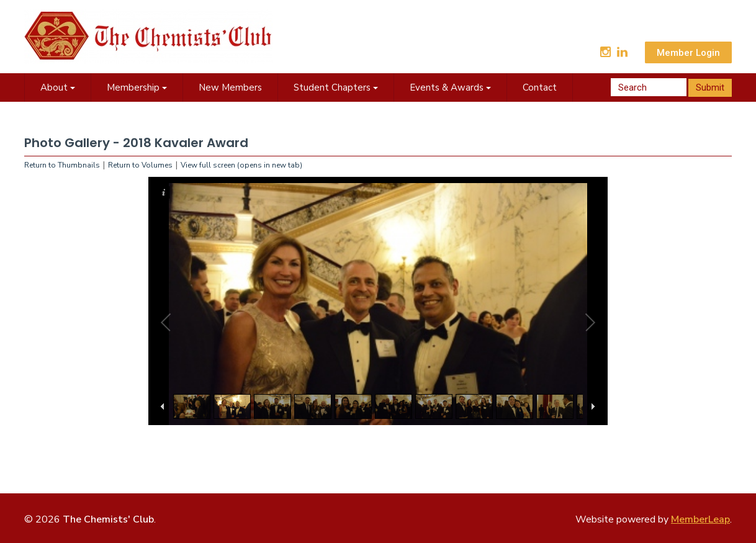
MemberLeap (700, 519)
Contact (540, 88)
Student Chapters (336, 88)
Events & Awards (450, 88)
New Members (230, 88)
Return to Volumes (140, 165)
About (58, 88)
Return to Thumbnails (62, 165)
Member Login (688, 53)
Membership (137, 88)
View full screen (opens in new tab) (241, 165)
